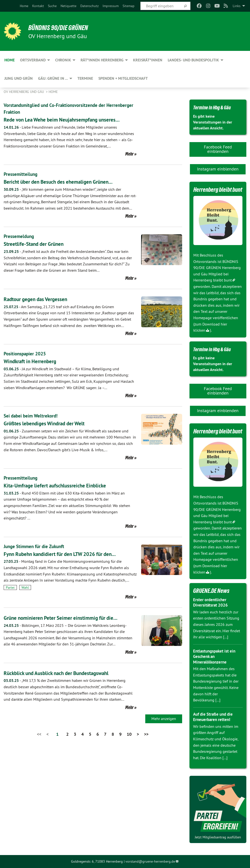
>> (146, 734)
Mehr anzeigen (164, 719)
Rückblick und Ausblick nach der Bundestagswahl (64, 673)
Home (24, 6)
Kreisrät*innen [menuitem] (148, 60)
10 (129, 734)
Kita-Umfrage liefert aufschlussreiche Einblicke (62, 485)
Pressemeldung (19, 236)
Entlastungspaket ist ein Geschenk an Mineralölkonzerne (216, 656)
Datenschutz (89, 6)
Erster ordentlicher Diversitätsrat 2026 (211, 602)
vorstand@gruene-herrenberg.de (150, 861)
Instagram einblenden (218, 169)
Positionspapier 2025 (26, 354)
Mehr (129, 154)
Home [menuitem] (10, 60)
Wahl (25, 587)
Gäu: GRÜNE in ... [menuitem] (53, 78)
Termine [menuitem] (85, 78)
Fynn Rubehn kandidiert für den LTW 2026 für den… (68, 554)
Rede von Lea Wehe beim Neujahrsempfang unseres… (70, 119)
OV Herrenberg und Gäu (24, 92)
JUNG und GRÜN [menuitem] (19, 78)
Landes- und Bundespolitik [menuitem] (193, 60)
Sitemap (129, 6)
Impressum (111, 6)
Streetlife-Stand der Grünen (38, 244)
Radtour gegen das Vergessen (40, 299)
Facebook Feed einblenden (218, 149)
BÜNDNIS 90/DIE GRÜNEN (64, 27)
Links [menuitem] (237, 6)
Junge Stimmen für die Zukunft (36, 546)
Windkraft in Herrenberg (34, 361)
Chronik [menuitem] (63, 60)
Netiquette (68, 6)
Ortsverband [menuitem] (33, 60)
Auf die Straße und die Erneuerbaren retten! (215, 717)
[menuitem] (24, 6)
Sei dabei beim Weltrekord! (32, 416)
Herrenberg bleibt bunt (213, 280)
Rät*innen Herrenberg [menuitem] (102, 60)
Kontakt (38, 6)
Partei (10, 587)
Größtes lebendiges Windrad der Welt (50, 423)
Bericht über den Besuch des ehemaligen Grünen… (66, 182)
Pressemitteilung (21, 174)
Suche (52, 6)
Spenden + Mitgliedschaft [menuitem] (123, 78)
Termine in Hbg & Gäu (215, 107)
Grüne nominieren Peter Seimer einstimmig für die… (68, 618)
